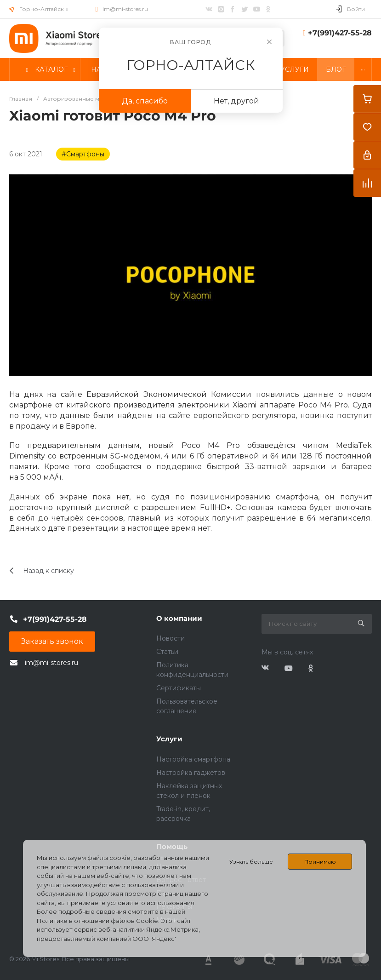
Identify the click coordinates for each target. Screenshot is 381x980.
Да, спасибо (145, 101)
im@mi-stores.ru (125, 9)
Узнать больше (251, 862)
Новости (171, 638)
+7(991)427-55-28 (340, 33)
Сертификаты (179, 688)
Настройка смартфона (193, 759)
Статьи (167, 652)
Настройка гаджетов (191, 773)
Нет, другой (236, 101)
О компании (179, 618)
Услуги (169, 739)
